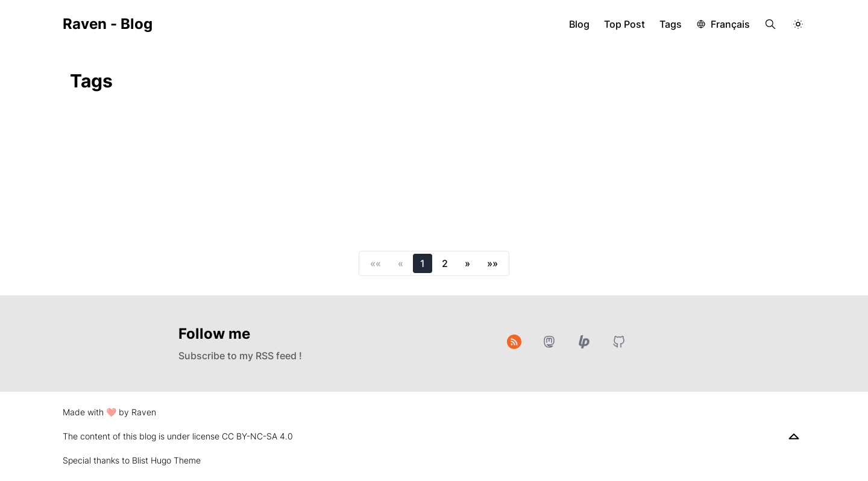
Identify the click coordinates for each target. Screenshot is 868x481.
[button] (376, 263)
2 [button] (445, 263)
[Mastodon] (549, 342)
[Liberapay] (584, 342)
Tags (671, 24)
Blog (579, 24)
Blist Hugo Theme (166, 460)
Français (730, 24)
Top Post (624, 24)
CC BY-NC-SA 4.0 (257, 436)
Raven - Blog (108, 24)
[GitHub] (619, 342)
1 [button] (423, 263)
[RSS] (514, 342)
